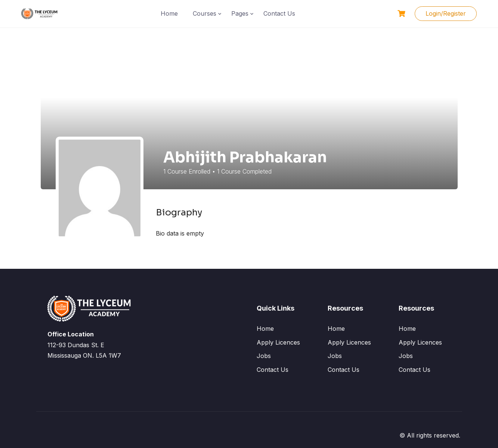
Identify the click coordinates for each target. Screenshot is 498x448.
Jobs (264, 356)
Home (169, 13)
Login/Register (446, 13)
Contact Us (279, 13)
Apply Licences (278, 342)
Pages (240, 13)
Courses (205, 13)
